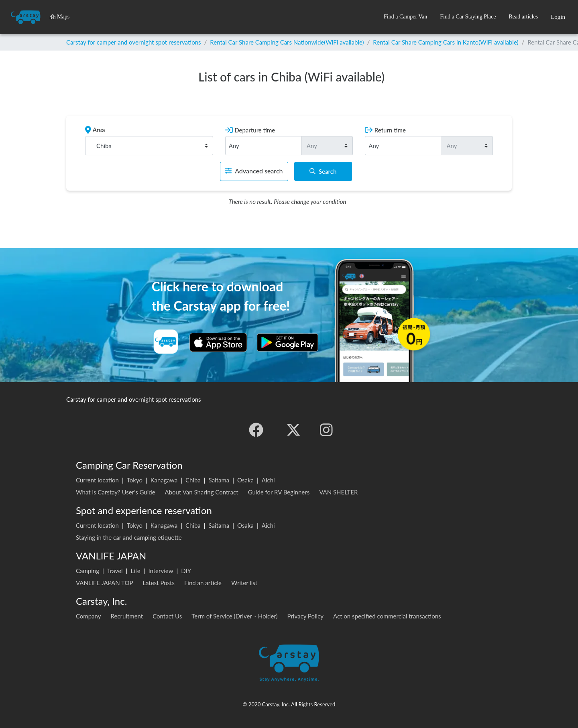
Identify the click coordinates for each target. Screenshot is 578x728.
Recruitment (127, 616)
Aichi (268, 480)
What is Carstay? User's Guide (116, 492)
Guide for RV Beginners (279, 492)
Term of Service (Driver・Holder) (234, 616)
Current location (97, 480)
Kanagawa (164, 480)
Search (323, 171)
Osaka (245, 480)
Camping (88, 571)
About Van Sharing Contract (202, 492)
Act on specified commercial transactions (387, 616)
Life (135, 571)
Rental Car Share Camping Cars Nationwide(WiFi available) (287, 42)
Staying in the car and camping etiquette (129, 537)
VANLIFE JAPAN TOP (104, 583)
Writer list (244, 583)
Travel (115, 571)
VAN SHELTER (338, 492)
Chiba (193, 480)
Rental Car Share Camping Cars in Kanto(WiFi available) (446, 42)
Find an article (203, 583)
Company (89, 616)
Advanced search (254, 171)
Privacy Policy (305, 616)
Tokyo (135, 480)
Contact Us (167, 616)
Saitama (219, 480)
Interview (161, 571)
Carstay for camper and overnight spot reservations (134, 42)
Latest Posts (159, 583)
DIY (186, 571)
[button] (405, 17)
